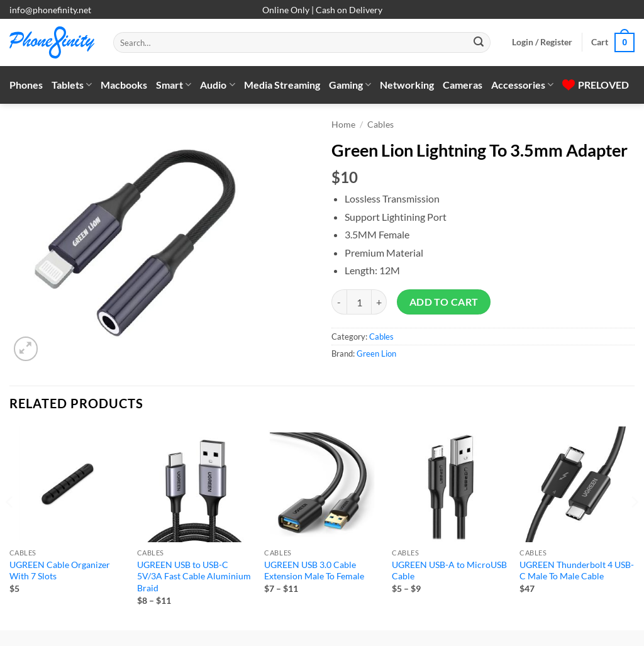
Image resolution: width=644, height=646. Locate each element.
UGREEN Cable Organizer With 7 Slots (60, 571)
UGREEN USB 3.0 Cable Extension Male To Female (314, 571)
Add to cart (444, 302)
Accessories (522, 85)
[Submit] (479, 43)
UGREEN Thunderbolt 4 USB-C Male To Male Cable (577, 571)
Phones (26, 85)
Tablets (72, 85)
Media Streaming (282, 85)
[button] (542, 42)
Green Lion (376, 354)
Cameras (463, 85)
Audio (217, 85)
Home (343, 125)
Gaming (350, 85)
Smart (174, 85)
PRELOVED (596, 85)
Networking (407, 85)
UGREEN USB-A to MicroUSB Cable (449, 571)
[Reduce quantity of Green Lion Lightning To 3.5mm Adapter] (339, 302)
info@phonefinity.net (50, 10)
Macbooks (124, 85)
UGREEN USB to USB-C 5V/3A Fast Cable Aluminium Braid (194, 576)
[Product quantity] (359, 302)
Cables (380, 125)
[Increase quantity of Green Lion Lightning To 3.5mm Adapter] (379, 302)
